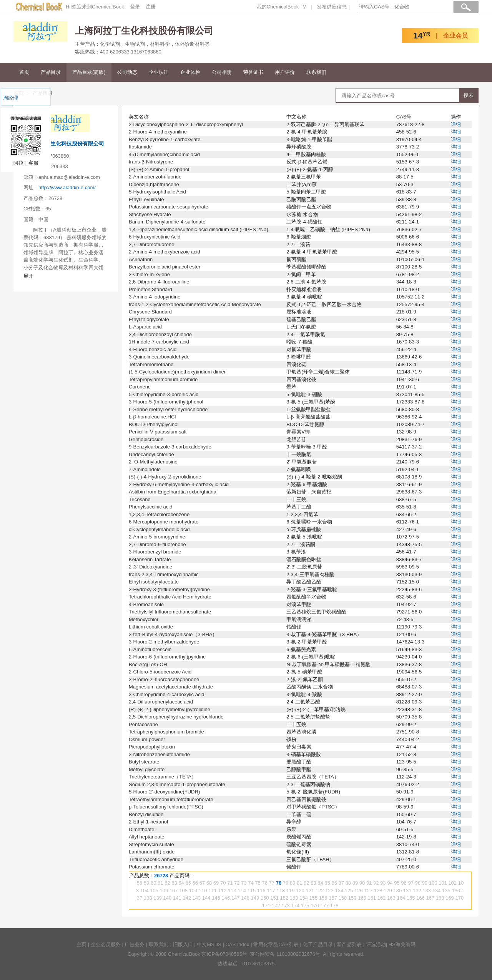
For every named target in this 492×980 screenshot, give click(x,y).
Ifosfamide (140, 147)
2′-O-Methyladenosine (153, 462)
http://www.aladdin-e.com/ (67, 187)
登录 (135, 7)
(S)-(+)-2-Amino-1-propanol (159, 169)
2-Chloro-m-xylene (149, 274)
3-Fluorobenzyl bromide (155, 552)
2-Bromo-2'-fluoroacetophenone (164, 679)
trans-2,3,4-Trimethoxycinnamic (164, 574)
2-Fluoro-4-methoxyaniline (158, 132)
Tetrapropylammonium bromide (163, 379)
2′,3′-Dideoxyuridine (150, 567)
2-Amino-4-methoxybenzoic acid (165, 252)
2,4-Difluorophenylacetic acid (161, 702)
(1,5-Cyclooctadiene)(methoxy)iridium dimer (177, 372)
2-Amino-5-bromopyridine (157, 537)
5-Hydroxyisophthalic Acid (157, 192)
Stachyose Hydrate (150, 214)
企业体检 (190, 72)
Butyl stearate (144, 762)
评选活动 (376, 944)
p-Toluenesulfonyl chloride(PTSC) (166, 807)
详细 (456, 124)
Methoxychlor (144, 619)
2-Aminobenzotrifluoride (155, 177)
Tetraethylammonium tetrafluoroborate (171, 799)
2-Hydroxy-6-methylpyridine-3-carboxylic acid (179, 484)
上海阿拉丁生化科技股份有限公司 (64, 143)
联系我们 (316, 72)
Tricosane (140, 499)
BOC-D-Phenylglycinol (154, 424)
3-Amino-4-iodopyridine (155, 297)
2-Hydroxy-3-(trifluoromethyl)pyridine (169, 589)
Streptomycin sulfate (151, 844)
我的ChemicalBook (278, 7)
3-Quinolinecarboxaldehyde (159, 357)
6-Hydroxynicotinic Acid (155, 237)
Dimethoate (141, 829)
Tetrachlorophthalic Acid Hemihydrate (170, 597)
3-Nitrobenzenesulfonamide (159, 754)
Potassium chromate (152, 867)
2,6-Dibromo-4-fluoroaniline (159, 282)
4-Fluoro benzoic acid (153, 349)
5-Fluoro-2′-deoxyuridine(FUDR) (164, 792)
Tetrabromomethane (151, 364)
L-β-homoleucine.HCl (152, 417)
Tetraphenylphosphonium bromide (166, 732)
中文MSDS (209, 944)
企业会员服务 (106, 944)
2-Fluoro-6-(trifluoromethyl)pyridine (167, 657)
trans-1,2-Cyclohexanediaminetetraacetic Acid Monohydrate (195, 304)
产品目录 (51, 72)
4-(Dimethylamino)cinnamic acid (164, 154)
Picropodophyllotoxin (152, 747)
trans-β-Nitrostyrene (151, 162)
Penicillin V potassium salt (158, 432)
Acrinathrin (141, 259)
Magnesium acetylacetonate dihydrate (171, 687)
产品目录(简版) (89, 72)
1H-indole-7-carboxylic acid (159, 342)
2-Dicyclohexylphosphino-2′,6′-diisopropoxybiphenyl (186, 124)
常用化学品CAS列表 (276, 944)
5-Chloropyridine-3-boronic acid (164, 394)
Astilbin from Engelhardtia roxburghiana (173, 492)
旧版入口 (183, 944)
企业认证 (159, 72)
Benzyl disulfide (146, 814)
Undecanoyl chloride (151, 454)
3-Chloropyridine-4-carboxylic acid (167, 694)
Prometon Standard (150, 289)
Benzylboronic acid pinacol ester (165, 267)
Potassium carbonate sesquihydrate (169, 207)
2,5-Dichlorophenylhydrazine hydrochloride (176, 717)
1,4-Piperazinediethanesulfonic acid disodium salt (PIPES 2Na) (199, 229)
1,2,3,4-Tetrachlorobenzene (159, 514)
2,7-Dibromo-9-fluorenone (157, 544)
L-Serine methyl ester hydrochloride (168, 409)
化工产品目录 (318, 944)
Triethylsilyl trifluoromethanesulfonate (170, 612)
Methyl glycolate (147, 769)
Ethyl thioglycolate (149, 319)
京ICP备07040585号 (224, 954)
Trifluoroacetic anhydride (156, 859)
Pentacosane (143, 724)
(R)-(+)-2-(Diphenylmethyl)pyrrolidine (170, 709)
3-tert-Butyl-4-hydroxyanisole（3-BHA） (173, 634)
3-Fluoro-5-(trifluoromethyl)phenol (166, 402)
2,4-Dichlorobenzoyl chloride (160, 334)
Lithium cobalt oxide (151, 627)
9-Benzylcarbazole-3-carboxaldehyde (170, 447)
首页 (24, 72)
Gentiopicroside (146, 439)
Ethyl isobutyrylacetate (154, 582)
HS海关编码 (402, 944)
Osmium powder (147, 739)
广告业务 (135, 944)
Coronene (140, 387)
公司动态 (127, 72)
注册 (151, 7)
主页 (81, 944)
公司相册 (222, 72)
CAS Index (237, 944)
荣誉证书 (253, 72)
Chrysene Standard (150, 312)
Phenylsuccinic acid (150, 507)
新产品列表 (349, 944)
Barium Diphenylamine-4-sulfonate (167, 222)
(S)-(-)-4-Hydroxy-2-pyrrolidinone (165, 477)
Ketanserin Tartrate (150, 559)
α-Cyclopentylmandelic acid (159, 529)
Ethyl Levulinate (146, 199)
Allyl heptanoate (147, 837)
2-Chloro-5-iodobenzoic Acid (160, 672)
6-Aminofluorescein (150, 649)
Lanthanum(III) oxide (152, 852)
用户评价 (285, 72)
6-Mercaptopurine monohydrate (164, 522)
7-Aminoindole (145, 469)
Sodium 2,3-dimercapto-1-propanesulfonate (177, 784)
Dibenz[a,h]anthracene (154, 184)
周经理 (11, 98)
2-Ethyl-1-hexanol (148, 822)
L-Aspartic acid (145, 327)
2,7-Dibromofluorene (152, 244)
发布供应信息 (332, 7)
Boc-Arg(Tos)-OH (148, 664)
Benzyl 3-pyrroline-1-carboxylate (165, 139)
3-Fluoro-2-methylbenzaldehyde (164, 642)
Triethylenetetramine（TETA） (163, 777)
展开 (28, 276)
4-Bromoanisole (146, 604)
